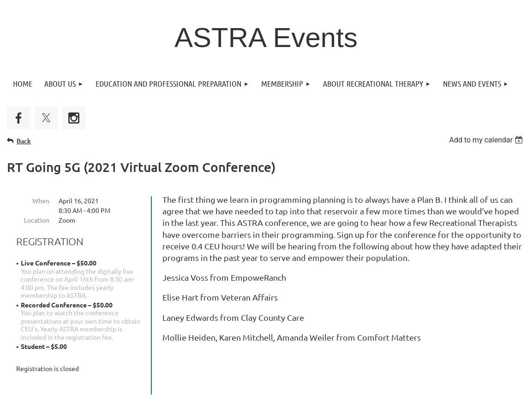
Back (24, 141)
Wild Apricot (415, 408)
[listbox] (487, 140)
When (41, 201)
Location (37, 220)
